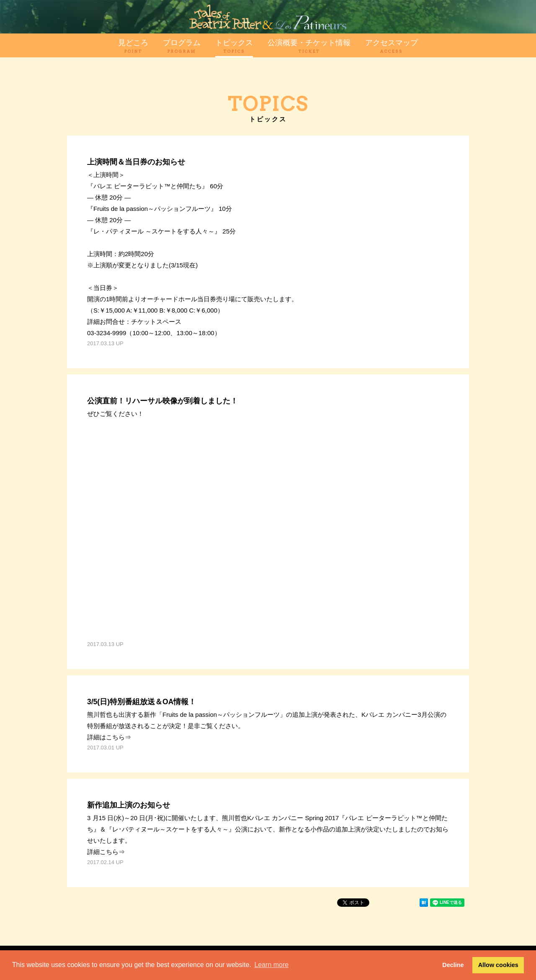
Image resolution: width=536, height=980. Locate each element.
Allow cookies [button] (498, 965)
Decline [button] (453, 965)
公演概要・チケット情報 (309, 46)
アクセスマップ (392, 46)
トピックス (234, 46)
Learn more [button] (271, 965)
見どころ (133, 46)
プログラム (182, 46)
